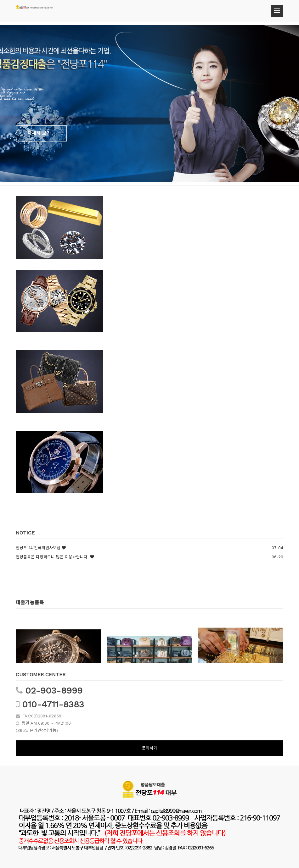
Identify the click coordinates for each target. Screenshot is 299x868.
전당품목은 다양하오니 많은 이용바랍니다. (52, 557)
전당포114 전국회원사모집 (38, 548)
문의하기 (149, 748)
